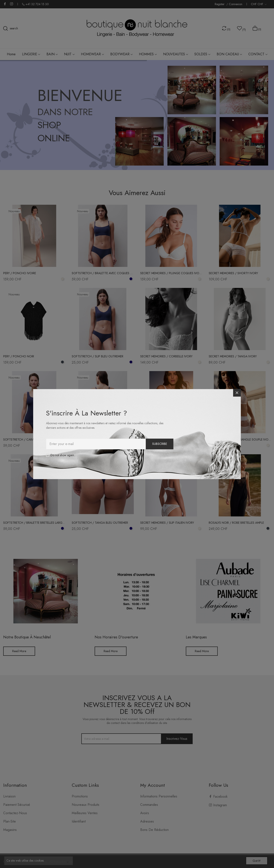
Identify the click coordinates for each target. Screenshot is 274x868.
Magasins (10, 830)
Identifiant (79, 821)
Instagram (12, 4)
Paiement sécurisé (17, 805)
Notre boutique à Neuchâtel (27, 637)
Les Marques (196, 637)
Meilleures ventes (85, 813)
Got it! (254, 860)
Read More (19, 651)
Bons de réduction (154, 830)
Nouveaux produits (86, 805)
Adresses (147, 821)
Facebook (5, 4)
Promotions (80, 796)
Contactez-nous (15, 813)
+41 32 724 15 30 (37, 4)
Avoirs (145, 813)
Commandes (149, 805)
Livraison (9, 796)
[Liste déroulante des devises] (259, 4)
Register (220, 4)
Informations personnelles (159, 796)
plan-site (10, 821)
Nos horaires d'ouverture (116, 637)
